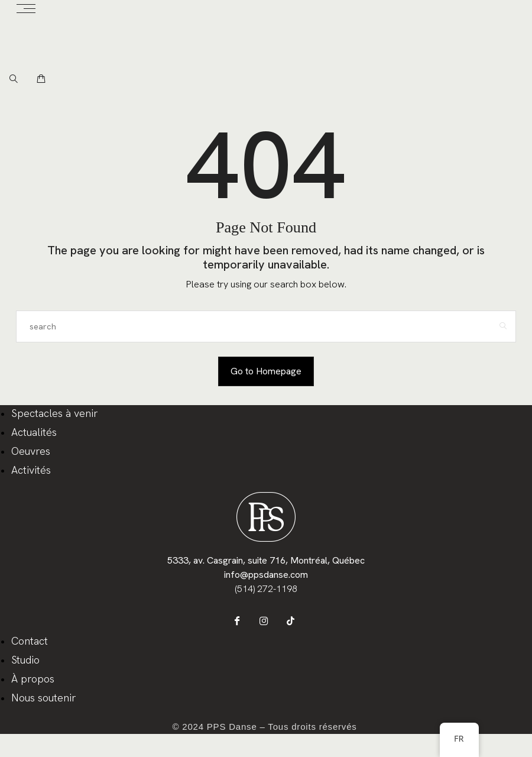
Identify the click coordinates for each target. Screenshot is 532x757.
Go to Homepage (266, 371)
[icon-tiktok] (290, 623)
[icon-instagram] (266, 623)
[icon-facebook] (243, 623)
